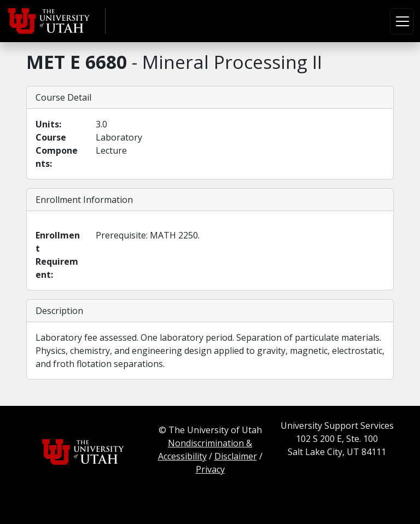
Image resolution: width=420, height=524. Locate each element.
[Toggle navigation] (402, 21)
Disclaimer (236, 456)
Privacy (210, 469)
